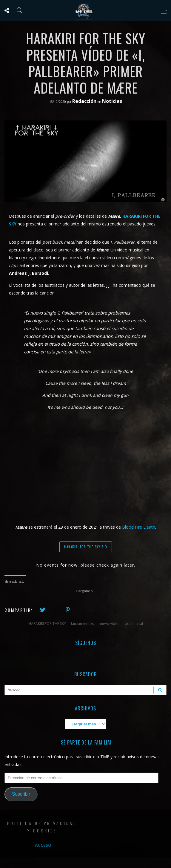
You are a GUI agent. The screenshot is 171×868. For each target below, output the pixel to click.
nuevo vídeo (109, 624)
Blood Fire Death (139, 527)
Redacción (85, 101)
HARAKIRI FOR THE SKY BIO (86, 547)
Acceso (43, 845)
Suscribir (21, 794)
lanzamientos (82, 624)
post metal (134, 624)
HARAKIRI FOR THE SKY (47, 624)
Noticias (112, 101)
